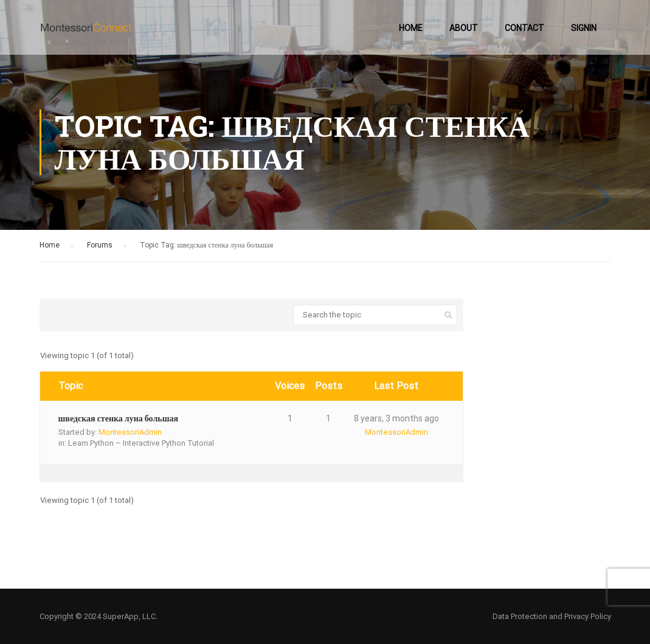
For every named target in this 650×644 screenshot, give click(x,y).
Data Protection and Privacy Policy (552, 616)
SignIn (584, 28)
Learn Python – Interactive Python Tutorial (141, 443)
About (464, 28)
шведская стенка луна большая (119, 418)
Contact (524, 28)
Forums (100, 245)
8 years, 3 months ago (396, 418)
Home (411, 28)
